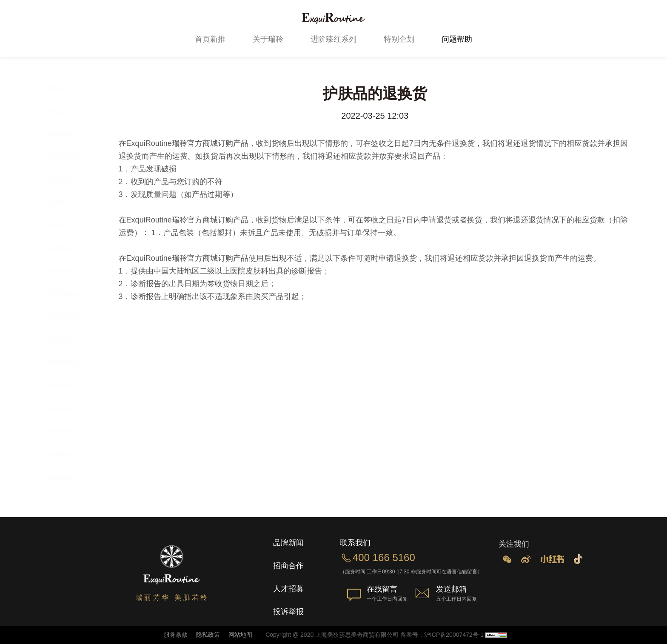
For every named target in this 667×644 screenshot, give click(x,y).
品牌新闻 (288, 543)
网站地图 (239, 635)
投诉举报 (288, 612)
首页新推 (210, 39)
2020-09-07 (74, 248)
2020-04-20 (74, 478)
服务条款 (176, 635)
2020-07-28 (74, 340)
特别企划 (399, 39)
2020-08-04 (74, 294)
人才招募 (288, 589)
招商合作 (288, 566)
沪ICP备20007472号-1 (454, 635)
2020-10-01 (74, 202)
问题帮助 (457, 39)
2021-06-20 (74, 133)
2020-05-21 (74, 386)
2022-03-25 (74, 156)
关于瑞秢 (268, 39)
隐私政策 (207, 635)
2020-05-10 (74, 432)
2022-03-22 (74, 110)
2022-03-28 (74, 87)
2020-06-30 (74, 363)
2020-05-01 (74, 455)
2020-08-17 (74, 271)
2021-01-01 (74, 179)
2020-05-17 (74, 409)
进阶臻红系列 (333, 39)
